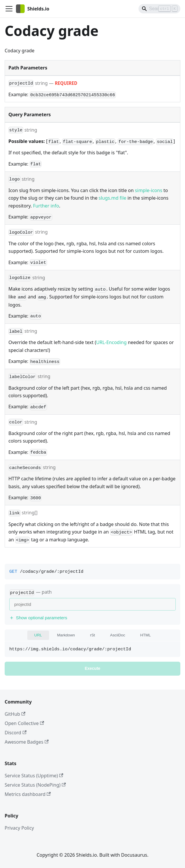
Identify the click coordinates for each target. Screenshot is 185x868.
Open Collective (24, 723)
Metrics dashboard (28, 794)
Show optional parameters (38, 618)
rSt (92, 635)
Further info (46, 206)
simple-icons (149, 190)
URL (38, 635)
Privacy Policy (19, 828)
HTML (146, 635)
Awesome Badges (27, 742)
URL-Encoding (111, 342)
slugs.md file (113, 198)
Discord (16, 733)
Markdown (66, 635)
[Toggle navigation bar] (9, 9)
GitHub (15, 714)
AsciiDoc (118, 635)
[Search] (159, 9)
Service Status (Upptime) (34, 776)
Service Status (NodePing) (35, 785)
